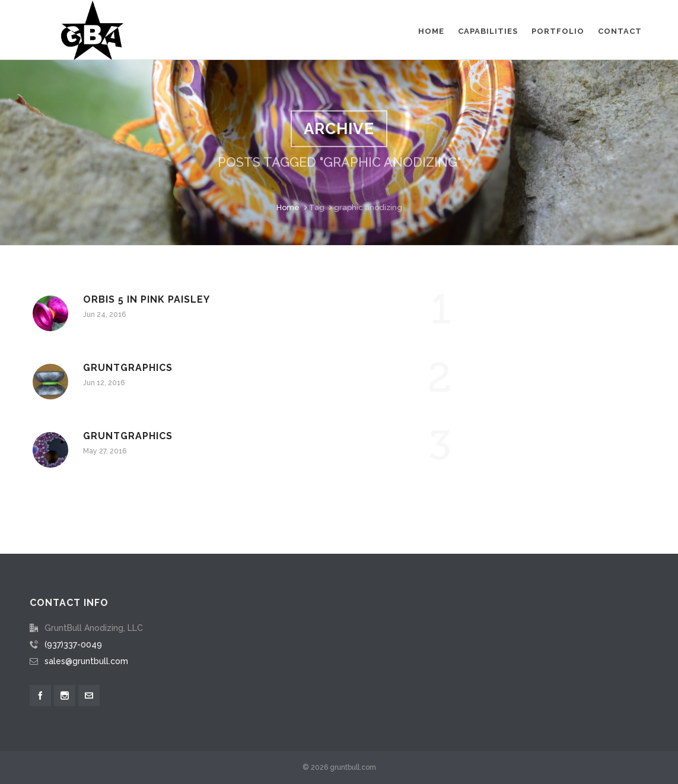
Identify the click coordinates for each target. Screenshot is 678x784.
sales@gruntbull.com (86, 661)
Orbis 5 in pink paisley (147, 299)
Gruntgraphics (128, 368)
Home (288, 207)
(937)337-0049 (73, 645)
